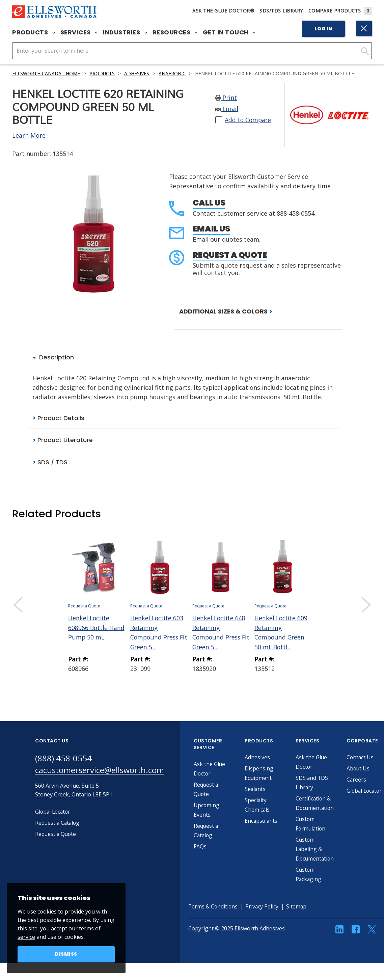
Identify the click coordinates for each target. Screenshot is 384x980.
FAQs (201, 846)
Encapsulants (263, 821)
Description (53, 357)
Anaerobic (173, 73)
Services (79, 32)
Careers (358, 780)
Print (226, 98)
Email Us (211, 229)
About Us (359, 768)
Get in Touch (229, 32)
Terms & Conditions (214, 906)
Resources (175, 32)
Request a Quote (230, 255)
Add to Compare (249, 120)
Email (227, 109)
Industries (125, 32)
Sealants (256, 789)
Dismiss (66, 954)
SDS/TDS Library (281, 11)
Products (34, 32)
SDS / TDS (50, 462)
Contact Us (361, 757)
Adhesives (138, 73)
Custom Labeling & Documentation (316, 849)
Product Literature (63, 440)
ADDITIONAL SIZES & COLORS (226, 311)
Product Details (58, 418)
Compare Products (340, 11)
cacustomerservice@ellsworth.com (100, 770)
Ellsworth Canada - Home (46, 73)
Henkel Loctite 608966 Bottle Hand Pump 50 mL (97, 627)
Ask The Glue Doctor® (223, 11)
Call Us (209, 203)
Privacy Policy (264, 906)
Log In (323, 29)
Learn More (29, 135)
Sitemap (299, 906)
